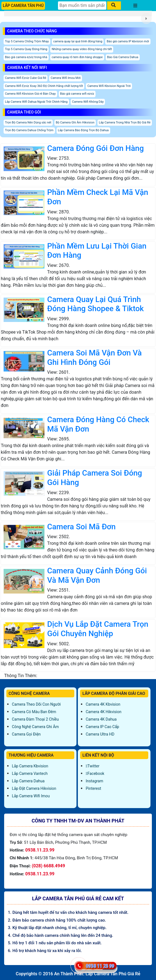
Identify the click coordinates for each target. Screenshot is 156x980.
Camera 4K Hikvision (103, 712)
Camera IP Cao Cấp (102, 727)
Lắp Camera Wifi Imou (31, 796)
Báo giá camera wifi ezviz (77, 94)
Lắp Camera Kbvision (30, 766)
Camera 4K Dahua (101, 719)
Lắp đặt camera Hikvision (34, 788)
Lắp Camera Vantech (30, 773)
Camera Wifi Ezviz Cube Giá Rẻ (26, 78)
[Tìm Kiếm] (82, 6)
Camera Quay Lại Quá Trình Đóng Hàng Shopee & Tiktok (96, 304)
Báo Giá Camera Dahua (123, 57)
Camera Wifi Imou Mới (65, 78)
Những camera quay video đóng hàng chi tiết (82, 49)
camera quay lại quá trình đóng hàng (78, 41)
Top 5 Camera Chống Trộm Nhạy (27, 41)
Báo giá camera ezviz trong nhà (26, 57)
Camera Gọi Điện (26, 734)
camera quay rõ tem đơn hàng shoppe (77, 57)
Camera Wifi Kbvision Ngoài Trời (109, 86)
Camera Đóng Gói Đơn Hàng (96, 148)
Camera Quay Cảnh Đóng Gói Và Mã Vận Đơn (97, 575)
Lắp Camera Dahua (28, 781)
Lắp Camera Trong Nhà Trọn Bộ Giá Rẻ (125, 122)
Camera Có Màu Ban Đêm (34, 712)
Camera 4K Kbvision (103, 704)
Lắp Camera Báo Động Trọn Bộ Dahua (83, 130)
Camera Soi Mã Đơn (81, 527)
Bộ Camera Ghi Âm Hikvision (75, 122)
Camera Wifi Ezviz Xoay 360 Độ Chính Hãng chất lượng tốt (44, 86)
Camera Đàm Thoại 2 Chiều (35, 719)
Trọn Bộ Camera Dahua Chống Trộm (29, 130)
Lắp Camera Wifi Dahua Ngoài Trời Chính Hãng (36, 102)
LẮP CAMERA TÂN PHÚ (23, 6)
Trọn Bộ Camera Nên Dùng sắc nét (28, 122)
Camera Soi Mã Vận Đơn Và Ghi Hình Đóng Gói (95, 358)
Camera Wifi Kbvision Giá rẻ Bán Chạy (30, 94)
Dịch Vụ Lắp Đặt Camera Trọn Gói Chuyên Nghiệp (98, 629)
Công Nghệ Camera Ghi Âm (35, 727)
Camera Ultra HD (100, 734)
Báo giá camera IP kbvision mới (128, 41)
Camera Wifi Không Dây (88, 102)
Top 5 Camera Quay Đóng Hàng (26, 49)
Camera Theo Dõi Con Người (36, 704)
